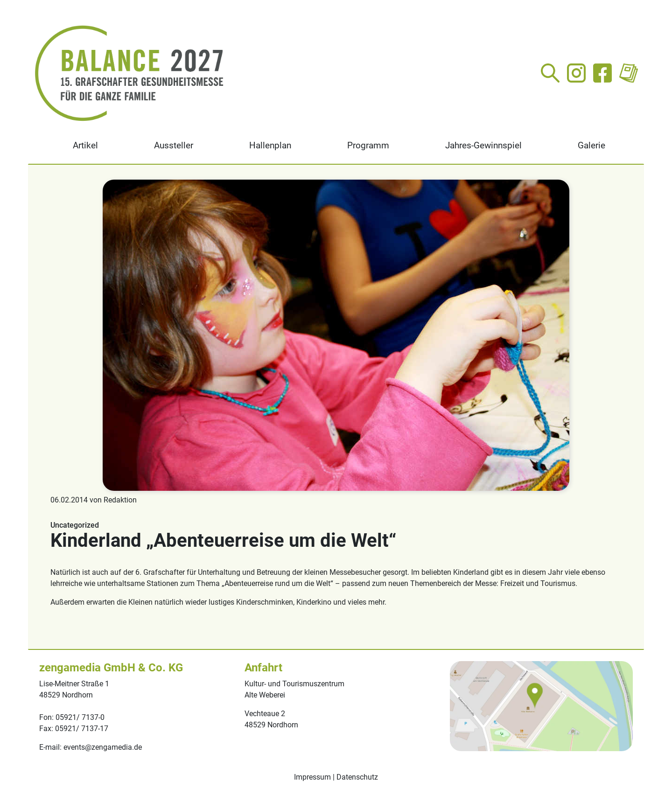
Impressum (312, 777)
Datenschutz (357, 777)
